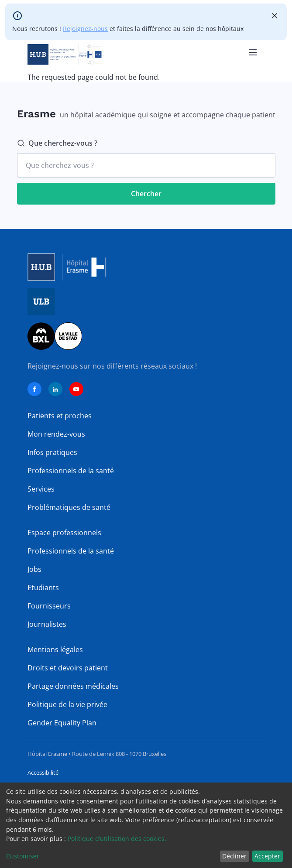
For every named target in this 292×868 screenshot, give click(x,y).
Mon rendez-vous (56, 434)
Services (41, 489)
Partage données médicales (73, 686)
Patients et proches (60, 416)
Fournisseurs (49, 606)
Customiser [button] (23, 856)
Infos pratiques (52, 452)
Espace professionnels (64, 533)
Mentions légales (55, 649)
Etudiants (43, 588)
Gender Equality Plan (62, 723)
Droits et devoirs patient (68, 668)
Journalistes (47, 624)
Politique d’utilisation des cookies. (117, 839)
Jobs (34, 569)
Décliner (234, 856)
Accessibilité (43, 772)
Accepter (267, 856)
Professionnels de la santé (71, 471)
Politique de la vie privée (67, 704)
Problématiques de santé (69, 507)
